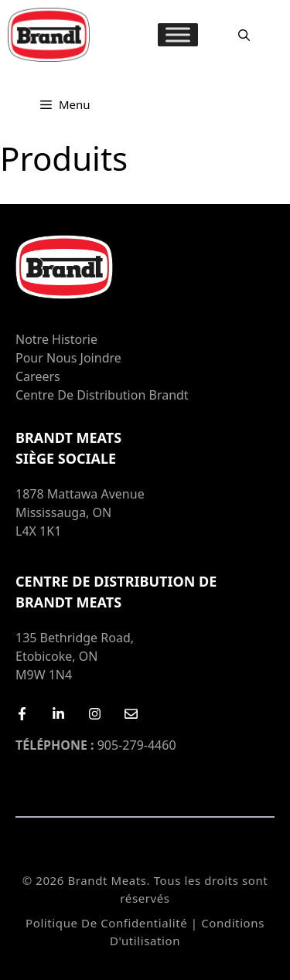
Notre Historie (56, 339)
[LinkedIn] (58, 714)
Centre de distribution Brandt (102, 395)
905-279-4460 (96, 745)
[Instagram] (95, 714)
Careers (38, 376)
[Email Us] (131, 714)
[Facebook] (22, 714)
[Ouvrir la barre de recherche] (244, 35)
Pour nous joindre (68, 358)
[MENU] (178, 34)
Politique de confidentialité (106, 923)
